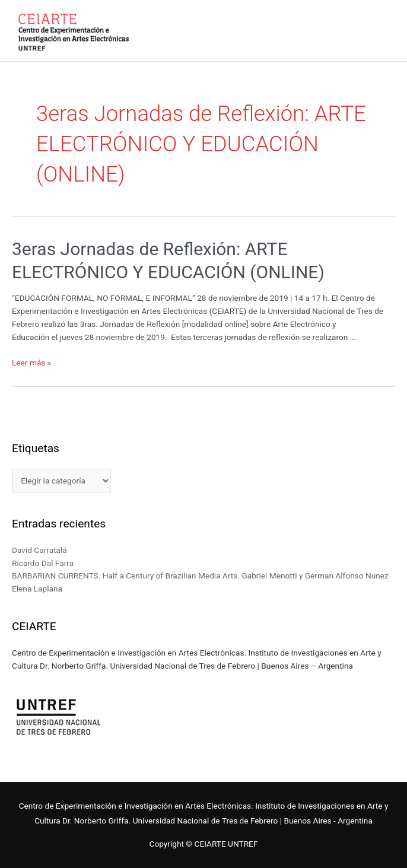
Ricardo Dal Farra (43, 563)
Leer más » (31, 363)
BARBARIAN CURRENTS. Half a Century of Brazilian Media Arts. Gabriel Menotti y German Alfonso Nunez (200, 576)
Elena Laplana (37, 589)
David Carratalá (39, 550)
